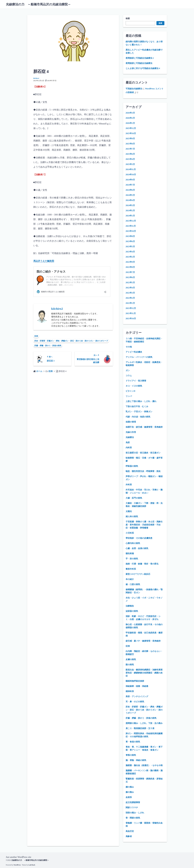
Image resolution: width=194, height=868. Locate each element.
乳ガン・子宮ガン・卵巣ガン (139, 412)
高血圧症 (130, 831)
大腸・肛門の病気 (134, 498)
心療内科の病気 (133, 543)
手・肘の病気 (132, 559)
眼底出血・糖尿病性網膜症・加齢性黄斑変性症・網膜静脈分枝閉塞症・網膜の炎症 (144, 673)
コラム (129, 376)
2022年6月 (130, 277)
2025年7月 (130, 149)
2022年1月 (130, 303)
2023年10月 (131, 231)
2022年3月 (130, 293)
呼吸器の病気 (132, 466)
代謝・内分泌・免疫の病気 (138, 417)
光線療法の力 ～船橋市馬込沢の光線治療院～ (38, 4)
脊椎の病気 (131, 755)
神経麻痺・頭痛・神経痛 (137, 686)
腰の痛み (130, 787)
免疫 (128, 442)
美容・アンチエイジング (137, 696)
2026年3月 (130, 113)
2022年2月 (130, 298)
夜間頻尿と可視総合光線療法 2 (140, 58)
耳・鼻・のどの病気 (135, 702)
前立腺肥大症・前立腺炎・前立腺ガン (143, 453)
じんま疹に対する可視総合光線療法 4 (143, 68)
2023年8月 (130, 236)
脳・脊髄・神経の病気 (136, 760)
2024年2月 (130, 211)
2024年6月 (130, 190)
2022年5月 (130, 282)
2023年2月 (130, 257)
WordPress (17, 865)
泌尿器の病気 (132, 611)
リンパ (129, 396)
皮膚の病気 (131, 659)
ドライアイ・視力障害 (136, 381)
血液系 (129, 797)
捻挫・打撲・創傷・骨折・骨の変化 (142, 564)
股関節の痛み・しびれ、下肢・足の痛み (144, 723)
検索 (128, 18)
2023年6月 (130, 241)
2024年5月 (130, 195)
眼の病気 (130, 665)
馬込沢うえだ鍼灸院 (44, 261)
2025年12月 (131, 128)
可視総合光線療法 (134, 89)
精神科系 (130, 691)
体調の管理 (131, 422)
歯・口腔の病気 (133, 584)
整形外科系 (131, 569)
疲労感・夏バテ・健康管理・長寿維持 (143, 641)
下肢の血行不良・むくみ (137, 406)
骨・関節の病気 (133, 818)
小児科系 (130, 533)
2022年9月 (130, 262)
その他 (129, 347)
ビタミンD (131, 391)
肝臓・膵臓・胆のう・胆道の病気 (48, 345)
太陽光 (129, 511)
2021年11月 (131, 313)
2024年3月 (130, 205)
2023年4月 (130, 252)
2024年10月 (131, 175)
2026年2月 (130, 118)
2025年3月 (130, 164)
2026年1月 (130, 123)
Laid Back (32, 865)
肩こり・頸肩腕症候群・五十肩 (140, 728)
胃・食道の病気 (133, 742)
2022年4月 (130, 288)
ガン (128, 370)
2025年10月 (131, 133)
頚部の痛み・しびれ (135, 813)
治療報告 (130, 606)
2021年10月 (131, 318)
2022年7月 (130, 272)
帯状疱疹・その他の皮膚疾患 (139, 538)
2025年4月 (130, 159)
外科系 (129, 485)
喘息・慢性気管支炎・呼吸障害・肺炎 (143, 471)
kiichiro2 (36, 78)
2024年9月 (130, 180)
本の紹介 (130, 579)
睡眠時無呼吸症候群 (135, 681)
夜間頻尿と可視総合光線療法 (139, 63)
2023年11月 (131, 226)
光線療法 (130, 437)
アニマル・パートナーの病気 (139, 357)
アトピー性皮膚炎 (134, 352)
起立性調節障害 (133, 802)
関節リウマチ (132, 808)
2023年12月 (131, 221)
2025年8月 (130, 144)
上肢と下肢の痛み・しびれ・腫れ (141, 401)
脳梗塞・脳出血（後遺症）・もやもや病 (144, 765)
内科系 (129, 448)
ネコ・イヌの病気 (134, 386)
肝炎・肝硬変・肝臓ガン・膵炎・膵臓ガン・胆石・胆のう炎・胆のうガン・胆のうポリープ (71, 341)
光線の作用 (131, 432)
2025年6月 (130, 154)
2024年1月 (130, 216)
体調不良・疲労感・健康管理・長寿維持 (144, 427)
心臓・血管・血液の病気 (137, 548)
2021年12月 (131, 308)
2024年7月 (130, 185)
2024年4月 (130, 200)
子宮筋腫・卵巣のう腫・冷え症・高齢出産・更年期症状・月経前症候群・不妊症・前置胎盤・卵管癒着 (144, 525)
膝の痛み (130, 792)
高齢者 (129, 836)
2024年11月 (131, 169)
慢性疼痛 (130, 553)
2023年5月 (130, 247)
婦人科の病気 (132, 516)
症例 (36, 336)
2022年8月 (130, 267)
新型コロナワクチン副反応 (138, 574)
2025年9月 (130, 139)
